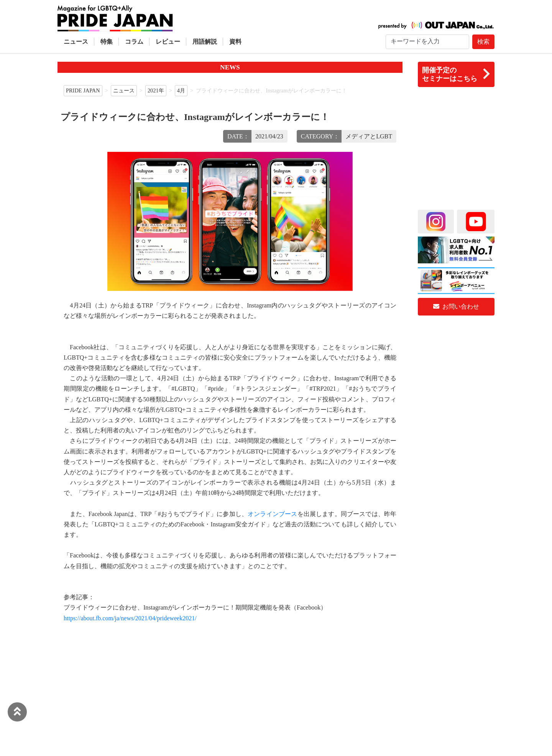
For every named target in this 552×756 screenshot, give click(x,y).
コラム (134, 42)
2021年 (156, 90)
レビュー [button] (168, 42)
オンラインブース (272, 514)
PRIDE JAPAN (83, 90)
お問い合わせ (456, 307)
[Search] (427, 42)
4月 (181, 90)
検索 (483, 42)
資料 (235, 42)
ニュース (76, 42)
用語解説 (205, 42)
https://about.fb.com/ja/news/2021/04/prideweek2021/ (130, 618)
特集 (107, 42)
